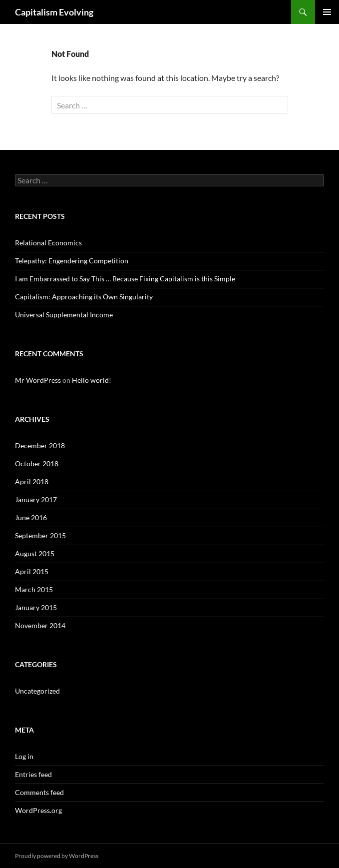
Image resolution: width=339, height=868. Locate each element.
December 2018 (40, 445)
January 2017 (36, 499)
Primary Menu (327, 12)
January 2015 (36, 607)
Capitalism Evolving (54, 12)
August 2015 (35, 553)
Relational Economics (48, 243)
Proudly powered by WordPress (57, 856)
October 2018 (37, 463)
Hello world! (92, 380)
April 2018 (32, 481)
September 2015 (40, 535)
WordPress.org (38, 810)
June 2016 (31, 517)
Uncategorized (37, 691)
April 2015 (32, 571)
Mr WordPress (38, 380)
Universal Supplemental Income (64, 315)
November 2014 (40, 625)
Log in (24, 756)
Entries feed (33, 774)
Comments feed (39, 792)
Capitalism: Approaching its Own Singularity (84, 297)
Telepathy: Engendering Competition (72, 261)
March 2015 (34, 589)
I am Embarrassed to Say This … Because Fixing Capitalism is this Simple (125, 279)
